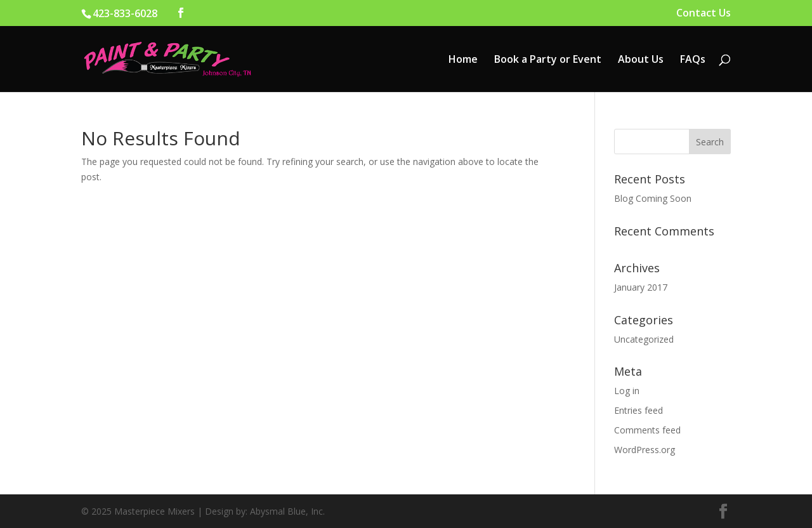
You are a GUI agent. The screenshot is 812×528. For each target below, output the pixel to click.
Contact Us (704, 14)
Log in (627, 391)
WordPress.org (645, 450)
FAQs (693, 60)
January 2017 (641, 287)
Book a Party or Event (548, 60)
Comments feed (647, 430)
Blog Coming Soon (653, 198)
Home (463, 60)
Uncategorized (644, 339)
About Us (641, 60)
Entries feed (638, 410)
